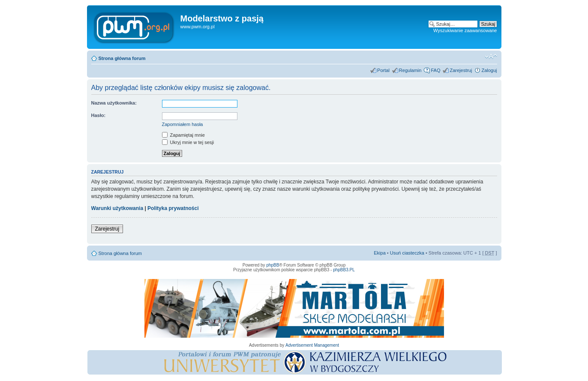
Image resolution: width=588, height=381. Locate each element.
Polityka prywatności (173, 208)
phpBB (273, 265)
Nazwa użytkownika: (114, 103)
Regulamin (410, 70)
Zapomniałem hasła (183, 124)
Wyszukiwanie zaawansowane (465, 30)
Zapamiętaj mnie (183, 135)
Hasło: (99, 115)
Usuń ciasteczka (407, 253)
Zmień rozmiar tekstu (491, 57)
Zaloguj (489, 70)
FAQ (435, 70)
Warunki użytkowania (117, 208)
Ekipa (380, 253)
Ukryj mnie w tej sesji (188, 142)
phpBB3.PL (344, 270)
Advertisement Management (312, 345)
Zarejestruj (461, 70)
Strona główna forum (122, 58)
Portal (383, 70)
